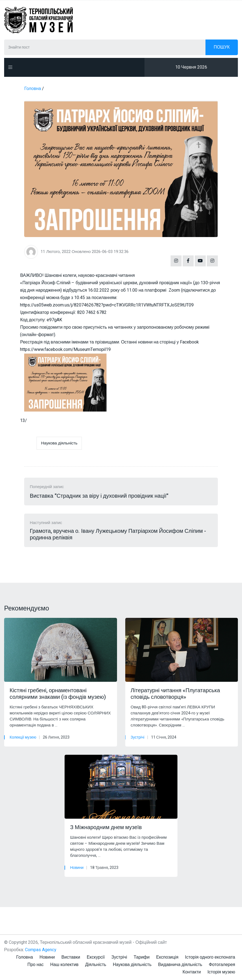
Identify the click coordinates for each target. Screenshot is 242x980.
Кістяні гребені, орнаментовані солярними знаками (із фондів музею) (58, 694)
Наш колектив (64, 965)
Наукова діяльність (59, 443)
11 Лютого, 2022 (55, 252)
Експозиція (167, 957)
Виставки (71, 957)
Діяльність (96, 965)
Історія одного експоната (210, 957)
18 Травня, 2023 (104, 868)
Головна (25, 957)
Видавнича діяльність (180, 965)
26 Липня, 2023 (56, 737)
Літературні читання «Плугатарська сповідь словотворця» (175, 694)
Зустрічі (138, 737)
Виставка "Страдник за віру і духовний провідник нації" (99, 496)
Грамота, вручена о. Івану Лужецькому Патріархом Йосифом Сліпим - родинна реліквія (118, 534)
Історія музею (221, 972)
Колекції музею (23, 737)
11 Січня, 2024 (164, 737)
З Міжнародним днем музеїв (106, 827)
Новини (77, 868)
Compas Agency (41, 950)
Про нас (36, 965)
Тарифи (142, 957)
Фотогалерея (222, 965)
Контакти (192, 972)
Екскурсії (96, 957)
